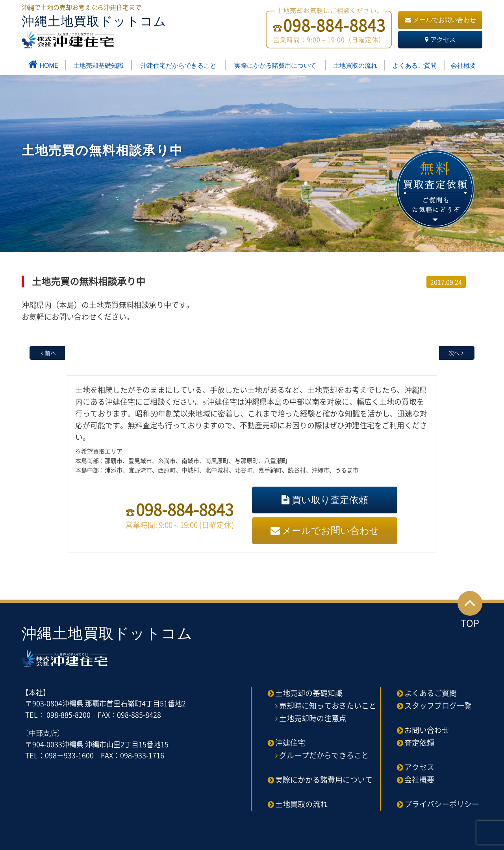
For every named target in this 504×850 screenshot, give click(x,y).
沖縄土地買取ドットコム (94, 31)
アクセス (440, 40)
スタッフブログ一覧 (438, 706)
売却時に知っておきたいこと (328, 706)
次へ (454, 353)
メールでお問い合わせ (440, 20)
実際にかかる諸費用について (275, 66)
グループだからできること (324, 755)
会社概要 (463, 66)
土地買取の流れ (355, 66)
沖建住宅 (290, 743)
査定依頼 (419, 743)
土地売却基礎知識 (98, 66)
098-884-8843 (185, 509)
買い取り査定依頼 (325, 500)
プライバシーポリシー (442, 804)
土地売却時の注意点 (313, 718)
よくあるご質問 (415, 66)
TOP (470, 610)
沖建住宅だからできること (178, 66)
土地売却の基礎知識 (309, 693)
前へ (50, 353)
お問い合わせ (427, 730)
